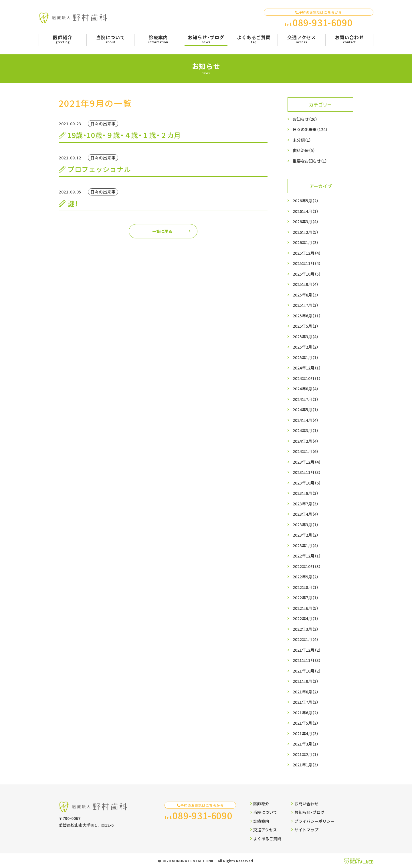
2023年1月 (306, 546)
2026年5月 (306, 201)
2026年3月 (306, 222)
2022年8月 (306, 587)
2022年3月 (306, 629)
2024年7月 (306, 399)
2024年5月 (306, 410)
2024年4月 (306, 420)
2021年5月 (306, 723)
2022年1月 (306, 639)
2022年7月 (306, 598)
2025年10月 (307, 274)
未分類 (302, 140)
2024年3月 (306, 431)
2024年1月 (306, 451)
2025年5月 (306, 326)
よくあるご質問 (266, 839)
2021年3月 (306, 744)
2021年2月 (306, 755)
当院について (264, 812)
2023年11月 (307, 472)
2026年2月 (306, 232)
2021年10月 (307, 671)
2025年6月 (307, 316)
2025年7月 (306, 305)
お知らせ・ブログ (308, 812)
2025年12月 (307, 253)
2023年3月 (306, 525)
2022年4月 (306, 619)
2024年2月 (306, 441)
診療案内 (260, 821)
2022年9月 (306, 577)
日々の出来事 (310, 129)
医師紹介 (260, 804)
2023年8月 (306, 493)
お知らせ (305, 119)
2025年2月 (306, 347)
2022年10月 (307, 567)
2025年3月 (306, 337)
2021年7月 (306, 702)
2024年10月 (307, 378)
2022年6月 (306, 608)
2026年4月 (306, 211)
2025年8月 (306, 295)
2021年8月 (306, 692)
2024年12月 (307, 368)
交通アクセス (264, 830)
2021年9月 (306, 681)
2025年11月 (307, 263)
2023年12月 (307, 462)
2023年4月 (306, 514)
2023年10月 (307, 483)
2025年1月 (306, 358)
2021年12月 (307, 650)
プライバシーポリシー (313, 821)
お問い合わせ (305, 804)
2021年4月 (306, 734)
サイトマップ (305, 830)
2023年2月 (306, 535)
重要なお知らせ (310, 161)
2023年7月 (306, 504)
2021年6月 (306, 713)
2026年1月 (306, 243)
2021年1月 (306, 765)
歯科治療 (304, 150)
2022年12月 (307, 556)
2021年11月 (307, 660)
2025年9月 (306, 284)
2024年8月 (306, 389)
